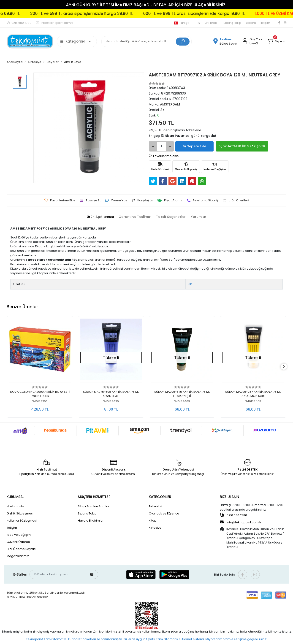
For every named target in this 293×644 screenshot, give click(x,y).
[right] (286, 367)
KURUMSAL (15, 497)
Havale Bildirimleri (91, 521)
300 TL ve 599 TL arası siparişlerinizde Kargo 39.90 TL (100, 14)
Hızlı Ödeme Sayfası (21, 549)
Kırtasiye (155, 528)
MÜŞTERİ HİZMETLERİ (95, 497)
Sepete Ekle (191, 146)
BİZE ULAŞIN (229, 497)
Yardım (251, 23)
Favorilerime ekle (164, 156)
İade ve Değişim (19, 535)
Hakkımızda (15, 506)
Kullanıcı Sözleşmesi (22, 521)
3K (190, 284)
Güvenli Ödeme (18, 542)
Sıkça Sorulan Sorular (94, 506)
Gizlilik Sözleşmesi (20, 513)
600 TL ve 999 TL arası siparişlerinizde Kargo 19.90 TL (212, 14)
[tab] (98, 217)
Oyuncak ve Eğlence (164, 513)
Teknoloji (155, 506)
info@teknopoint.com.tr (241, 522)
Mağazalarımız (18, 556)
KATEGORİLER (160, 497)
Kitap (153, 521)
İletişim (265, 23)
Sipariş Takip (232, 23)
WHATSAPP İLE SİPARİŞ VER (235, 146)
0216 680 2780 (233, 515)
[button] (277, 41)
